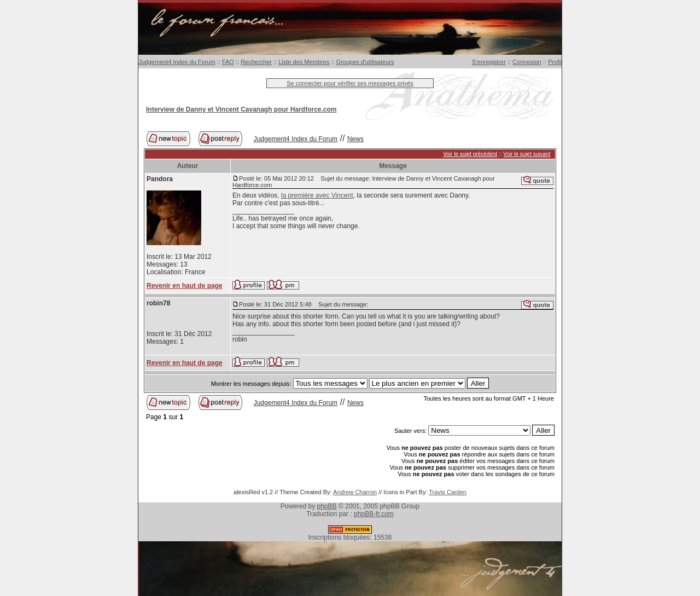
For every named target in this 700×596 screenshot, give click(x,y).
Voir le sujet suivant (527, 154)
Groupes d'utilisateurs (365, 62)
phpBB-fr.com (374, 514)
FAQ (228, 62)
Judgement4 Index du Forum (177, 62)
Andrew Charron (355, 492)
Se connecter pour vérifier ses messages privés (350, 83)
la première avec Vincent (317, 195)
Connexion (527, 62)
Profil (555, 62)
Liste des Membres (304, 62)
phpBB (327, 506)
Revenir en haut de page (185, 286)
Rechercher (256, 62)
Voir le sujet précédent (470, 154)
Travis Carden (448, 492)
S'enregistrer (489, 62)
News (355, 139)
